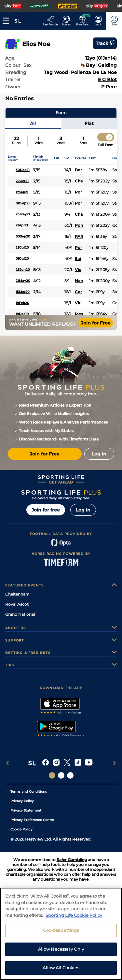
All (33, 123)
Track (105, 43)
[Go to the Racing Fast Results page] (50, 21)
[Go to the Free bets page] (82, 21)
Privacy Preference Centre (32, 820)
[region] (61, 934)
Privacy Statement (26, 810)
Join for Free (96, 323)
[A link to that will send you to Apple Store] (61, 707)
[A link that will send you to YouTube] (89, 763)
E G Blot (107, 79)
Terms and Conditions (29, 792)
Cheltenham (17, 594)
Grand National (20, 614)
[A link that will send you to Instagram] (56, 763)
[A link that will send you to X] (67, 763)
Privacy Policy (22, 801)
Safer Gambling (72, 860)
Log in (83, 510)
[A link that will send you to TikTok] (78, 763)
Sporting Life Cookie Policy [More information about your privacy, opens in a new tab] (74, 915)
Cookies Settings (61, 930)
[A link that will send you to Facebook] (46, 763)
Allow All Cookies (61, 968)
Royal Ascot (17, 604)
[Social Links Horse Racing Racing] (61, 775)
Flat (89, 123)
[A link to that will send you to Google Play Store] (61, 729)
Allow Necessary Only (61, 949)
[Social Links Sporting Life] (52, 775)
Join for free (46, 510)
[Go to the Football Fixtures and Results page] (66, 21)
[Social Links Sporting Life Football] (70, 775)
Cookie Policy (21, 829)
